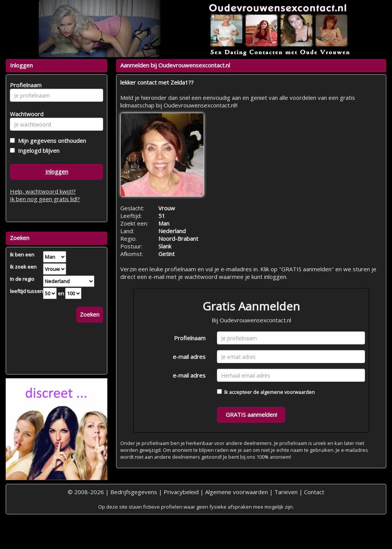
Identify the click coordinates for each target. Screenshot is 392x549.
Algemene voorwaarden (237, 492)
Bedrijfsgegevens (134, 492)
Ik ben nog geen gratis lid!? (45, 199)
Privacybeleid (181, 492)
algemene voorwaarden (288, 392)
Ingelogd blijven (37, 150)
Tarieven (286, 492)
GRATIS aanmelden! (251, 415)
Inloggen (57, 171)
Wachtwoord (25, 114)
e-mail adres (189, 357)
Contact (314, 492)
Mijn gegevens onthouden (50, 141)
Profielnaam (190, 338)
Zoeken (90, 314)
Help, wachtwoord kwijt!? (43, 191)
